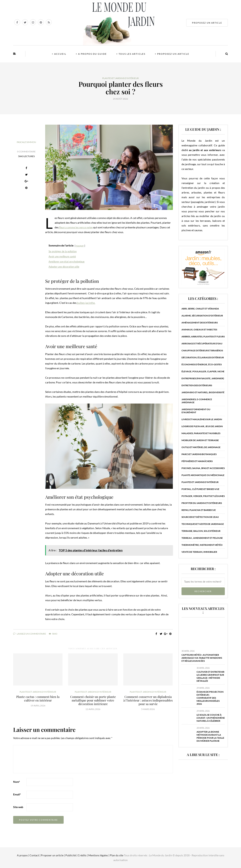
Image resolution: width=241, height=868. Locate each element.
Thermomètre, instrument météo (202, 545)
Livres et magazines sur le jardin (202, 419)
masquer (80, 246)
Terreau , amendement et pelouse (202, 538)
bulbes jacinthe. (86, 303)
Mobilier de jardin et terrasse (200, 440)
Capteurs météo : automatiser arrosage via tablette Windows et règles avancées (202, 658)
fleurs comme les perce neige (76, 227)
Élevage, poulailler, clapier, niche (203, 371)
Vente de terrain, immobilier (199, 552)
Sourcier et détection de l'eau (200, 517)
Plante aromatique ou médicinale (203, 475)
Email (17, 794)
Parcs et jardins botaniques (199, 454)
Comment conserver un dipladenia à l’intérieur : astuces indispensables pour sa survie (148, 700)
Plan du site (116, 855)
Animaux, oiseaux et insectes (199, 330)
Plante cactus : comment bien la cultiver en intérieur (38, 698)
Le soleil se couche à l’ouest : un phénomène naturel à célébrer (211, 718)
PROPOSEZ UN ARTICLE (207, 23)
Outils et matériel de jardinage (201, 447)
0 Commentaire (26, 152)
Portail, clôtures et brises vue (200, 489)
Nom (17, 782)
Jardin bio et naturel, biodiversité (203, 392)
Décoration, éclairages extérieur (203, 357)
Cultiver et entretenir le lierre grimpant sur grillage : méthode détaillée (210, 676)
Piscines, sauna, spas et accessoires (203, 468)
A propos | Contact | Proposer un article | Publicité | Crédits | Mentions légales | (63, 855)
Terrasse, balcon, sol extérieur (201, 531)
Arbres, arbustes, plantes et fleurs (203, 337)
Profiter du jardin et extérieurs (202, 503)
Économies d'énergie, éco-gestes (202, 364)
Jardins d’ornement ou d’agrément (196, 411)
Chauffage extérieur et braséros (202, 350)
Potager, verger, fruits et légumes (203, 496)
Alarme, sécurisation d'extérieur (202, 316)
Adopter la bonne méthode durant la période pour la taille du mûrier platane (210, 736)
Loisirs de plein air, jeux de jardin (202, 426)
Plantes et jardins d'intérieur (120, 78)
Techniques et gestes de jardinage (203, 524)
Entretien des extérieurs (197, 385)
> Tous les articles (131, 54)
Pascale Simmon (26, 142)
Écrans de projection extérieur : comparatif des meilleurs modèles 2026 (210, 698)
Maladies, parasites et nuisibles (201, 433)
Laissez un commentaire (30, 634)
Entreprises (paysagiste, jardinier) (203, 378)
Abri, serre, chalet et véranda (200, 309)
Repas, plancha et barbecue (199, 510)
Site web (18, 807)
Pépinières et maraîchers (197, 461)
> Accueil (59, 54)
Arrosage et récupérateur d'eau (202, 343)
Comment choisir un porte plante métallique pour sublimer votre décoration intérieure (93, 700)
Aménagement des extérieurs (200, 323)
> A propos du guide (91, 54)
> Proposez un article (172, 54)
